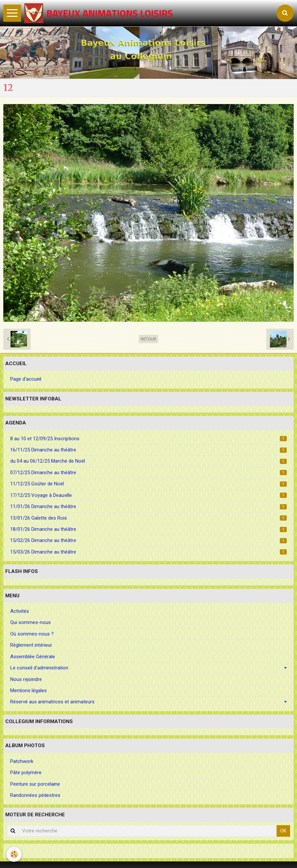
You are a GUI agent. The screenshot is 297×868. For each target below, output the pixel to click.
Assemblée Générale (33, 657)
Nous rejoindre (26, 679)
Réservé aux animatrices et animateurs (52, 702)
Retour (148, 339)
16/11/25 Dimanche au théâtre (148, 450)
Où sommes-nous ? (32, 634)
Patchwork (22, 761)
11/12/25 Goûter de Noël (148, 484)
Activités (20, 611)
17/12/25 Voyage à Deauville (148, 495)
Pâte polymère (26, 773)
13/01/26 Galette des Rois (148, 518)
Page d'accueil (26, 379)
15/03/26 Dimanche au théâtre (148, 552)
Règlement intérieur (31, 645)
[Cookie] (14, 854)
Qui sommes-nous (30, 622)
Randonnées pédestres (35, 795)
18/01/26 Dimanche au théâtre (148, 529)
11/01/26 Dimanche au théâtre (148, 506)
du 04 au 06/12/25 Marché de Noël (148, 461)
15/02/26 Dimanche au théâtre (148, 540)
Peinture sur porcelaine (35, 784)
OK (283, 831)
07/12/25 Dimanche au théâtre (148, 473)
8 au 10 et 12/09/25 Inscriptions (148, 439)
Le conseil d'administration (39, 668)
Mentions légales (29, 691)
